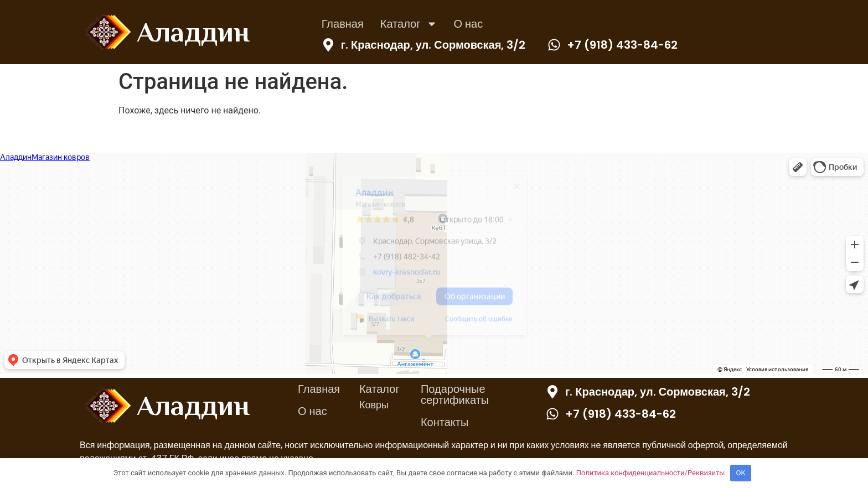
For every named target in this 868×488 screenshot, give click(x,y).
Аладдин (193, 32)
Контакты (445, 422)
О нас (469, 24)
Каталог (409, 24)
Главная (343, 24)
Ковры (374, 405)
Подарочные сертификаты (455, 394)
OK (741, 473)
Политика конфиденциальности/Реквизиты (651, 473)
